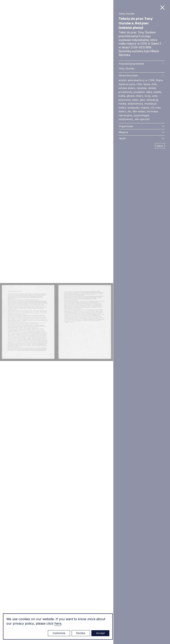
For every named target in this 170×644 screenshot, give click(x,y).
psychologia (141, 115)
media (122, 104)
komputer (133, 108)
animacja (152, 100)
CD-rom (156, 108)
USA (139, 84)
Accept (100, 633)
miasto (145, 108)
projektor (139, 92)
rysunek (142, 88)
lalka (149, 92)
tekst (135, 100)
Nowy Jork (150, 84)
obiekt (152, 88)
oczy (147, 96)
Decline (81, 633)
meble (157, 92)
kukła (122, 96)
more (160, 146)
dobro (122, 111)
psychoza (125, 100)
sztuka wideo (127, 88)
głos (142, 100)
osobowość (126, 119)
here (58, 623)
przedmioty (125, 92)
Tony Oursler (127, 68)
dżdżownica (135, 104)
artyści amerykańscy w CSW (136, 80)
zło (129, 111)
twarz (139, 96)
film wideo (139, 111)
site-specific (142, 119)
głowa (130, 96)
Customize (59, 633)
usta (155, 96)
